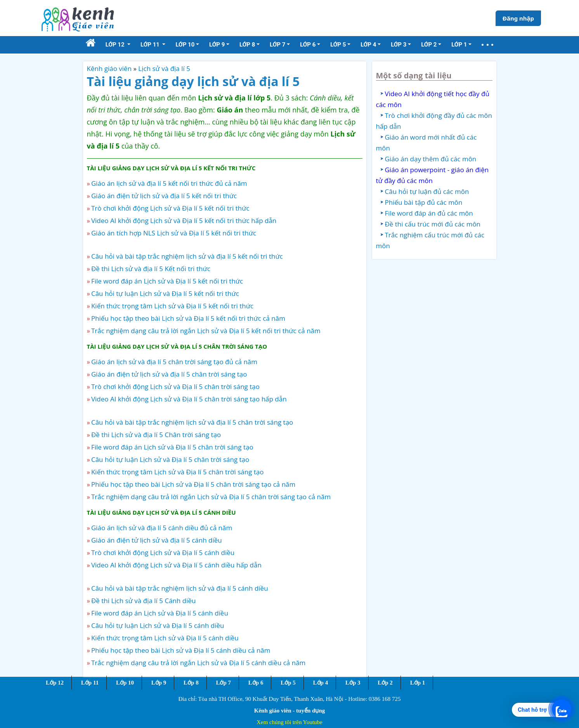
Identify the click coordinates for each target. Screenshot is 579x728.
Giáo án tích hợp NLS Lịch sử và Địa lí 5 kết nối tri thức (174, 233)
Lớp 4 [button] (368, 45)
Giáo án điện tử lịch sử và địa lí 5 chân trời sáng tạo (169, 374)
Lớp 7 (223, 683)
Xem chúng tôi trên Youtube (289, 722)
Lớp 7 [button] (277, 45)
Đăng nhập (518, 18)
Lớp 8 (191, 683)
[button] (487, 45)
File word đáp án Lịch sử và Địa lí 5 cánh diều (160, 613)
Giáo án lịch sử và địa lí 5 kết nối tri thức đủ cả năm (169, 183)
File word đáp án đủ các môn (429, 213)
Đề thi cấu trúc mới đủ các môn (433, 224)
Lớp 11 (90, 683)
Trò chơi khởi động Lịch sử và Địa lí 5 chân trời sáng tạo (175, 386)
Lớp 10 (125, 683)
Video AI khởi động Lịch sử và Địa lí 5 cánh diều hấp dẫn (176, 565)
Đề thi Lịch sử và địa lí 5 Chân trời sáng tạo (156, 435)
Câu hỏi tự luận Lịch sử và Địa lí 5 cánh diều (158, 625)
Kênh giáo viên (109, 68)
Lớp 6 (256, 683)
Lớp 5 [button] (338, 45)
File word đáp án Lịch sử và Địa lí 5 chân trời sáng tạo (172, 447)
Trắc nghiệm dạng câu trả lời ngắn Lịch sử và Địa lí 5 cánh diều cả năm (198, 663)
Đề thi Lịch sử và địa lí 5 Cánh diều (144, 601)
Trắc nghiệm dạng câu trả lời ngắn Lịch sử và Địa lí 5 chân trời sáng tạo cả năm (211, 497)
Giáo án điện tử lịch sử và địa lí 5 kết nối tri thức (164, 196)
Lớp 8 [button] (247, 45)
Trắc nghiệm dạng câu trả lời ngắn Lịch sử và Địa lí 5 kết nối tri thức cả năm (206, 331)
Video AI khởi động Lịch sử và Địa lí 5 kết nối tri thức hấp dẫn (184, 220)
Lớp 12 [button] (116, 45)
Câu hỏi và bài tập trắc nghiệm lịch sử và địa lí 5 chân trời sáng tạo (192, 422)
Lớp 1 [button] (459, 45)
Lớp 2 (385, 683)
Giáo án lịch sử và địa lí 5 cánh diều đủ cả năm (162, 528)
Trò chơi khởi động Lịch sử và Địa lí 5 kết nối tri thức (170, 208)
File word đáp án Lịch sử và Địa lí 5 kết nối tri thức (167, 281)
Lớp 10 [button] (185, 45)
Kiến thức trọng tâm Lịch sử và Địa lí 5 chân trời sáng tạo (178, 472)
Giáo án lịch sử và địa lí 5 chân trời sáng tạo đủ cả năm (174, 362)
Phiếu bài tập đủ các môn (424, 202)
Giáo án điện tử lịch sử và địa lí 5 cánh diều (157, 540)
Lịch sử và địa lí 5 (164, 68)
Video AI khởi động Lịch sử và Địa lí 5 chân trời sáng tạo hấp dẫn (189, 399)
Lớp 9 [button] (217, 45)
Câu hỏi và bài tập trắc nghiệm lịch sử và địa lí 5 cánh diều (180, 588)
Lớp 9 (159, 683)
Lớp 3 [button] (399, 45)
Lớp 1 (418, 683)
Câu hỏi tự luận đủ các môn (427, 191)
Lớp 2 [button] (429, 45)
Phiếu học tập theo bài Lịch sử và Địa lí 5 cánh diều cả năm (181, 650)
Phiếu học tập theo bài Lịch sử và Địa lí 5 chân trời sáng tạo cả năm (193, 484)
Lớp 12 (55, 683)
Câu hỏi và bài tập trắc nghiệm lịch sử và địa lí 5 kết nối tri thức (187, 256)
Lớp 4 (321, 683)
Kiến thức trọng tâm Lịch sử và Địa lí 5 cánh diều (165, 638)
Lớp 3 (353, 683)
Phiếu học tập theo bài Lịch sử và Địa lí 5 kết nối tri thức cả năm (188, 318)
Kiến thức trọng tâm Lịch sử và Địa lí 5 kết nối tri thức (172, 306)
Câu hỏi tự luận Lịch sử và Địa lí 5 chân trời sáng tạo (170, 459)
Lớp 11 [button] (151, 45)
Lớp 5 (288, 683)
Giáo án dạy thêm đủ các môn (431, 159)
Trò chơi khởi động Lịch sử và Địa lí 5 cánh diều (163, 552)
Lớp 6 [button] (308, 45)
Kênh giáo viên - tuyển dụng (289, 711)
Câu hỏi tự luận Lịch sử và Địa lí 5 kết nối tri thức (165, 293)
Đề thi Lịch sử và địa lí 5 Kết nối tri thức (151, 269)
